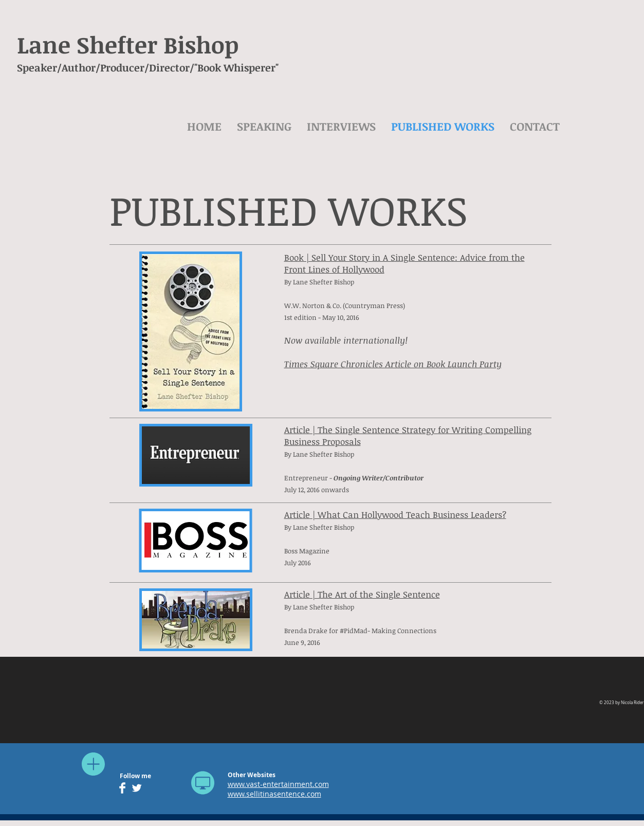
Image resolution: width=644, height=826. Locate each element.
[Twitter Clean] (137, 788)
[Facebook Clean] (122, 788)
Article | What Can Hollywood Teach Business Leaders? (395, 515)
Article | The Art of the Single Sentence (362, 594)
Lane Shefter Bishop (128, 44)
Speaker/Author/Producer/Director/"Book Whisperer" (148, 67)
